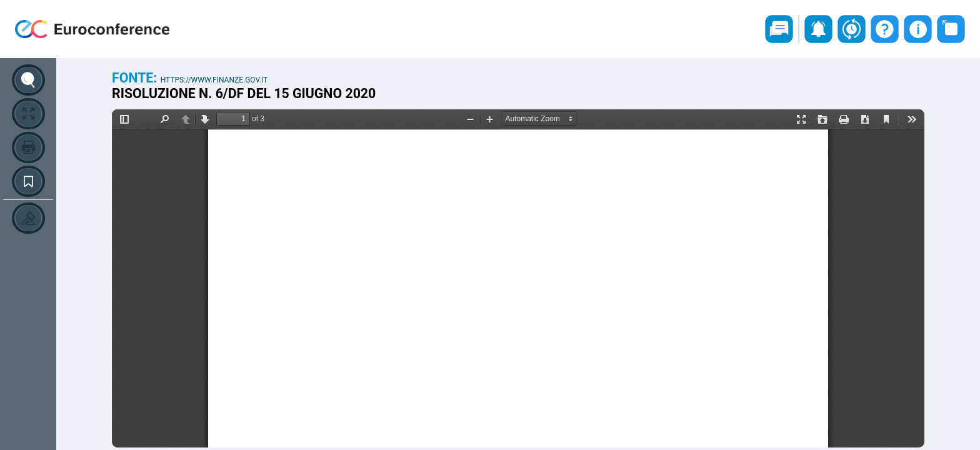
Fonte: (136, 78)
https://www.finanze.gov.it (214, 80)
